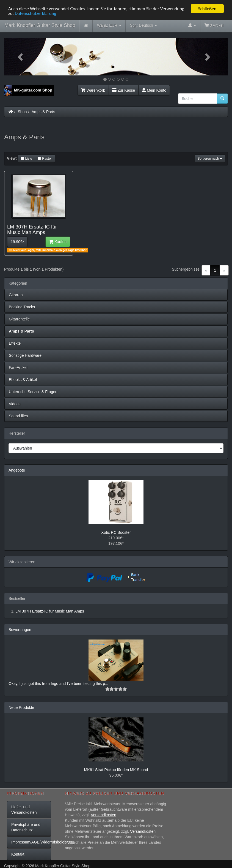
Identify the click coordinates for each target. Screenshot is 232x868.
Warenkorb (93, 90)
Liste (27, 159)
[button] (21, 57)
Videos (15, 404)
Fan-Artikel (18, 368)
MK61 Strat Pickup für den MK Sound (116, 770)
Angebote (17, 470)
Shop (22, 112)
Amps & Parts (43, 112)
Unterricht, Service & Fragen (33, 392)
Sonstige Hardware (25, 355)
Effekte (15, 343)
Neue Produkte (21, 708)
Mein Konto (154, 90)
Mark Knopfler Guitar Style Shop (40, 25)
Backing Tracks (22, 307)
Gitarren (16, 295)
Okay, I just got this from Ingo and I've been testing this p (57, 684)
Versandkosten (103, 815)
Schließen (207, 9)
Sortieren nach (210, 159)
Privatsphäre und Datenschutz (26, 827)
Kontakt (18, 854)
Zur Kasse (124, 90)
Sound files (18, 416)
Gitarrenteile (19, 319)
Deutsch (143, 25)
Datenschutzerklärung (36, 14)
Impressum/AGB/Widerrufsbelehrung (31, 842)
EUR (109, 25)
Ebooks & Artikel (23, 380)
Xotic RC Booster (116, 532)
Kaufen (58, 242)
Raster (45, 159)
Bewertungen (20, 630)
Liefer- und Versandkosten (24, 810)
